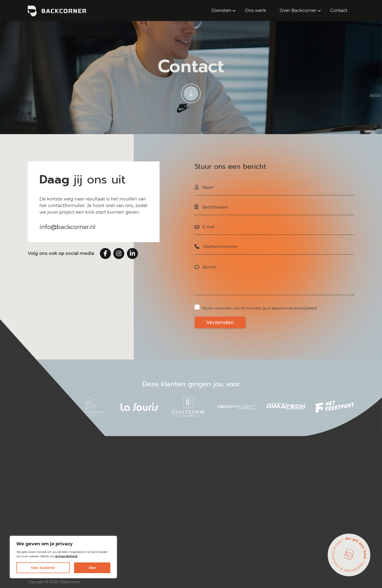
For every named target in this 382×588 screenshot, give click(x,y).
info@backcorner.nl (67, 227)
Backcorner (70, 582)
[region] (63, 557)
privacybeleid (66, 556)
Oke (92, 568)
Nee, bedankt (43, 568)
